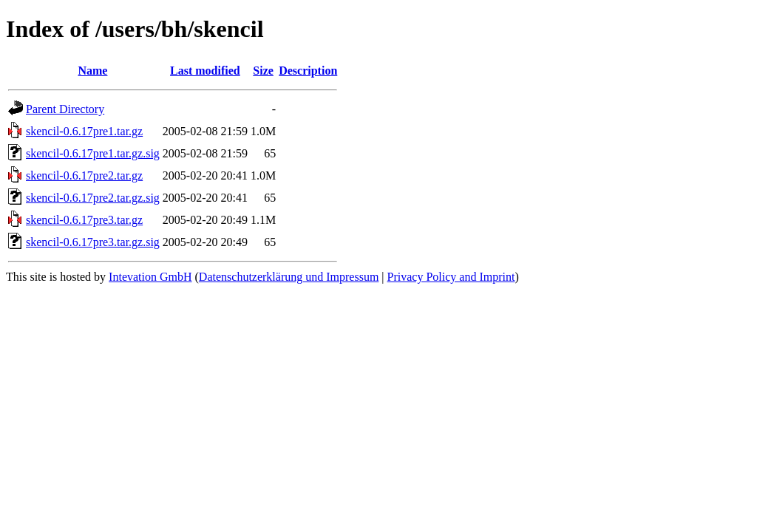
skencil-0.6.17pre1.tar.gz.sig (93, 153)
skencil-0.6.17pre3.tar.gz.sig (93, 242)
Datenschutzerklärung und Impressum (289, 277)
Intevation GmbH (150, 277)
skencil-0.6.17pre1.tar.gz (84, 131)
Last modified (205, 71)
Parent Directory (65, 109)
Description (308, 71)
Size (263, 71)
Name (92, 71)
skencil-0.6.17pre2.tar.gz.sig (93, 198)
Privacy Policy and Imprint (451, 277)
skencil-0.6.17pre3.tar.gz (84, 220)
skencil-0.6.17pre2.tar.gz (84, 175)
